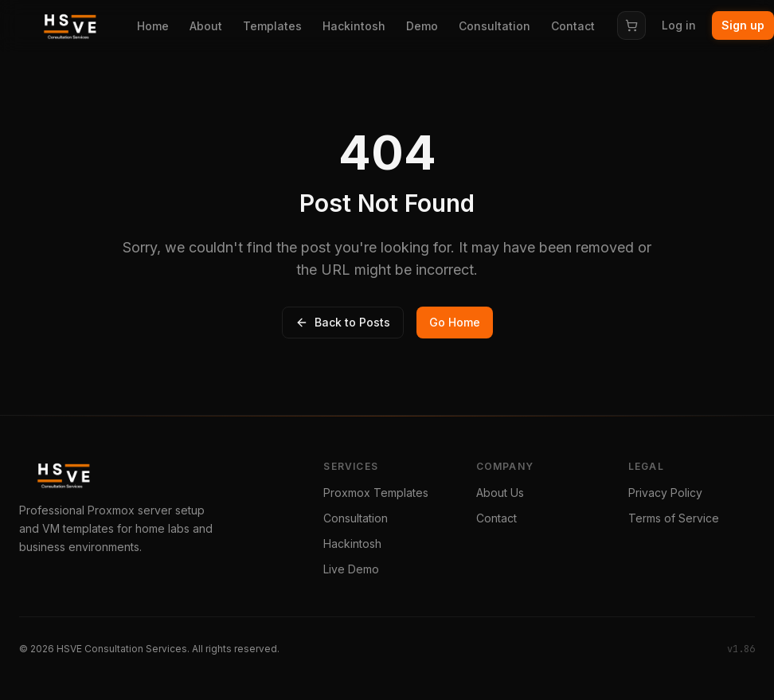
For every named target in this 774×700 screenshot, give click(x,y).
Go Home (455, 322)
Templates (272, 26)
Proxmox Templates (376, 493)
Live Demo (351, 569)
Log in (679, 25)
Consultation (494, 26)
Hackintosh (354, 26)
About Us (500, 493)
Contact (573, 26)
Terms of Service (674, 518)
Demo (422, 26)
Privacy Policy (665, 493)
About (206, 26)
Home (153, 26)
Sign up (743, 25)
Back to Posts (343, 322)
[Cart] (631, 25)
